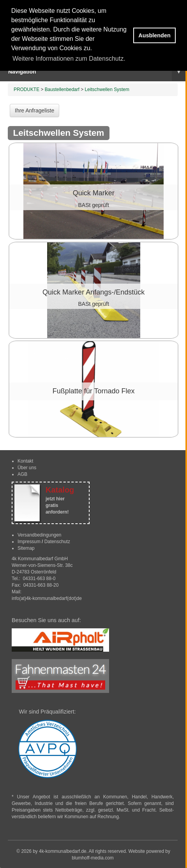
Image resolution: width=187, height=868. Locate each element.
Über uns (27, 468)
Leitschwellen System (107, 89)
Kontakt (25, 461)
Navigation (97, 72)
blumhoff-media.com (93, 858)
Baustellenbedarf (62, 89)
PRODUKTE (26, 89)
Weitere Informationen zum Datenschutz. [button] (69, 59)
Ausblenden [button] (154, 35)
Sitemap (26, 548)
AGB (22, 474)
